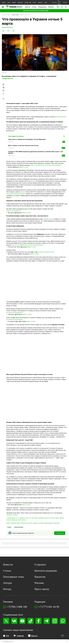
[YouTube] (22, 621)
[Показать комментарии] (8, 31)
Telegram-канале (48, 219)
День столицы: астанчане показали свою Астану (23, 145)
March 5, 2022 (24, 167)
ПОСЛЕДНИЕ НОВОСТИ (8, 642)
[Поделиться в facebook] (3, 91)
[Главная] (13, 7)
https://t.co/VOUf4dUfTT (14, 211)
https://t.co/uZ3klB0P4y (19, 245)
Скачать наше (11, 630)
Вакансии (40, 577)
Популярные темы (14, 577)
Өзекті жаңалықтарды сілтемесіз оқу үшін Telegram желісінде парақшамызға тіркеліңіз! (33, 523)
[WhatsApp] (63, 621)
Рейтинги (51, 7)
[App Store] (4, 636)
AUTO (34, 2)
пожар (22, 192)
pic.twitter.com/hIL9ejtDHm (53, 165)
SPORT (14, 2)
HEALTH (20, 2)
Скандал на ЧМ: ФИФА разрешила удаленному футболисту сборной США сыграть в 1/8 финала (36, 152)
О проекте (40, 565)
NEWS (4, 2)
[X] (6, 621)
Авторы (7, 583)
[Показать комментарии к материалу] (3, 99)
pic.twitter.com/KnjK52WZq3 (35, 245)
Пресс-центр (42, 589)
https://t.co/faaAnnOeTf (37, 165)
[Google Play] (15, 636)
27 (63, 156)
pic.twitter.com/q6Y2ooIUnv (46, 252)
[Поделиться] (14, 31)
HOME (27, 2)
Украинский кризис (19, 527)
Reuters (33, 181)
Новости (28, 7)
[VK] (14, 621)
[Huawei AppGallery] (29, 636)
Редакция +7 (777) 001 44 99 (56, 2)
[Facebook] (39, 621)
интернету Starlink (12, 515)
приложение (26, 630)
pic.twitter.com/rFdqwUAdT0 (15, 313)
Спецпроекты (42, 7)
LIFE (9, 2)
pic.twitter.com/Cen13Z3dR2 (14, 320)
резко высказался (60, 117)
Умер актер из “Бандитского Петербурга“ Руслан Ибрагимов (27, 139)
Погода (7, 589)
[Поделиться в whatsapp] (3, 85)
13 (63, 148)
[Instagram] (55, 621)
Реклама (65, 2)
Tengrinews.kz (7, 78)
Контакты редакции (46, 571)
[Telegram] (47, 621)
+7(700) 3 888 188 (17, 607)
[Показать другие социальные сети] (3, 94)
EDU (46, 2)
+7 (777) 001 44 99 (49, 607)
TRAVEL (40, 2)
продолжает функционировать (16, 194)
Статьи (34, 7)
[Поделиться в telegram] (3, 88)
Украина (9, 527)
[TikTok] (30, 621)
